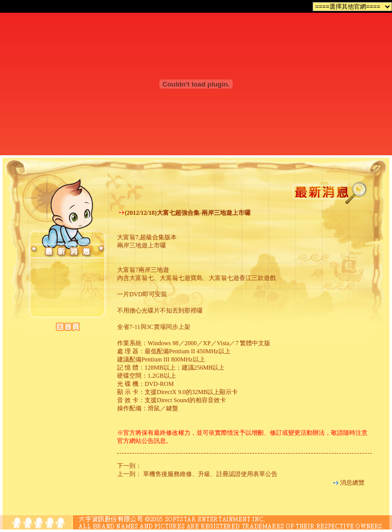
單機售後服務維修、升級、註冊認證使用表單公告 (210, 474)
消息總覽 (352, 483)
